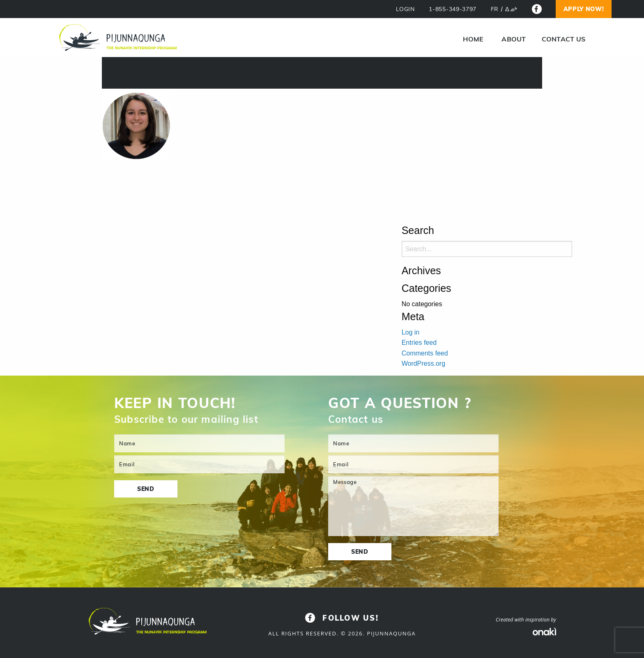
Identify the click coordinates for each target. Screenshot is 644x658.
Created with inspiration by (526, 620)
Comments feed (425, 353)
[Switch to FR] (495, 9)
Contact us (563, 39)
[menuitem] (473, 39)
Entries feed (419, 343)
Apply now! (584, 9)
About (514, 39)
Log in (411, 332)
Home (473, 39)
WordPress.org (423, 363)
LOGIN (405, 9)
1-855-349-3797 (453, 9)
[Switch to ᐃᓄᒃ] (511, 9)
